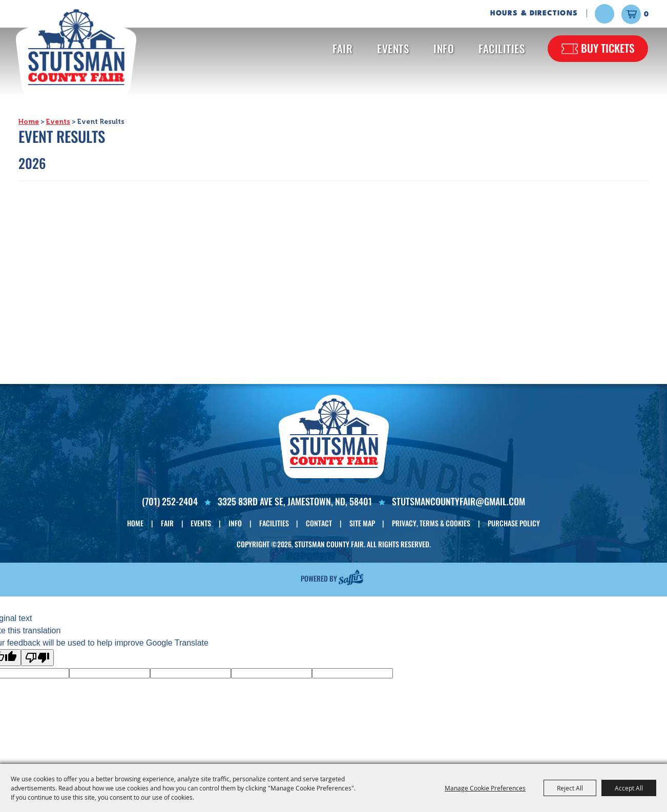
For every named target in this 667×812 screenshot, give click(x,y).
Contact (319, 523)
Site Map (362, 523)
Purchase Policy (514, 523)
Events (393, 48)
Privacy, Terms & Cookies (431, 523)
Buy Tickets (608, 48)
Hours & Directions (534, 13)
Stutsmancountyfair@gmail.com (458, 501)
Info (444, 48)
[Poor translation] (37, 658)
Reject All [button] (570, 788)
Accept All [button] (629, 788)
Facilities (502, 48)
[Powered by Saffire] (351, 577)
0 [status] (646, 14)
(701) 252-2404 (170, 501)
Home (29, 122)
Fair (342, 48)
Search (605, 14)
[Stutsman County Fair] (76, 51)
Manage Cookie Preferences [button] (485, 788)
